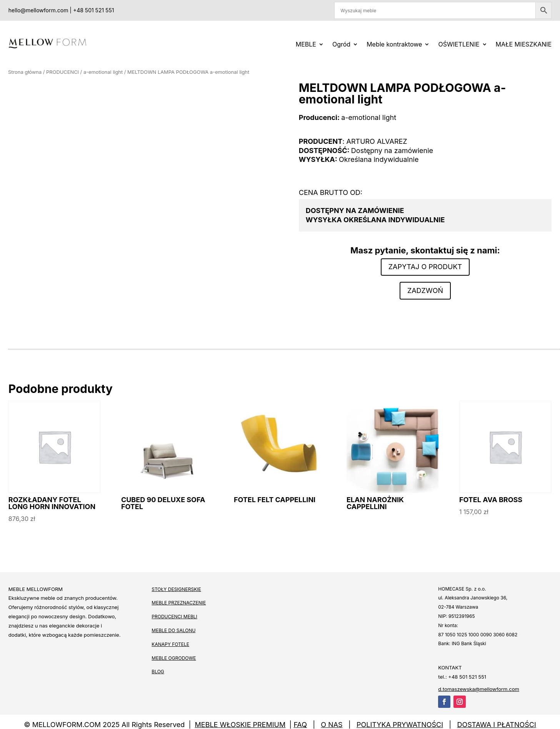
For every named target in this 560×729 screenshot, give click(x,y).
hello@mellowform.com (38, 10)
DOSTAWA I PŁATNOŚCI (496, 725)
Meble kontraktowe (394, 44)
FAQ (300, 725)
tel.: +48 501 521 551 (462, 677)
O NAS (332, 725)
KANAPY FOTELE (170, 644)
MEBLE (306, 44)
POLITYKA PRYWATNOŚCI (400, 725)
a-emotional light (103, 72)
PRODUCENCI (62, 72)
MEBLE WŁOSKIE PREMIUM (240, 725)
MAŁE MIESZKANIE (524, 44)
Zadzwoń (425, 290)
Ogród (341, 44)
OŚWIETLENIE (459, 44)
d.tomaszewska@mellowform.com (479, 689)
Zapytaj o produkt (425, 267)
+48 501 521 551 (93, 10)
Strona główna (25, 72)
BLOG (158, 672)
